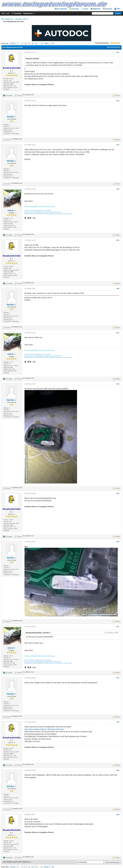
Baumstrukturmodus (114, 47)
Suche (86, 9)
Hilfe (119, 9)
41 (42, 43)
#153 (118, 145)
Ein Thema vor (24, 862)
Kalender (109, 9)
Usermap (75, 9)
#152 (118, 101)
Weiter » (47, 43)
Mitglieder (97, 9)
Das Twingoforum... (8, 19)
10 (26, 43)
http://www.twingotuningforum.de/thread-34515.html (44, 729)
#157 (118, 333)
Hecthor (10, 161)
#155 (118, 240)
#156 (118, 289)
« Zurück (12, 43)
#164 (118, 770)
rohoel (10, 210)
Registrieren (28, 13)
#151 (118, 52)
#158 (118, 384)
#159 (118, 493)
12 (33, 43)
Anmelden (18, 13)
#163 (118, 722)
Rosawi (10, 117)
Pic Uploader (62, 9)
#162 (118, 678)
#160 (118, 542)
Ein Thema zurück (10, 862)
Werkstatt (19, 19)
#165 (118, 814)
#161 (118, 626)
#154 (118, 189)
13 (36, 43)
